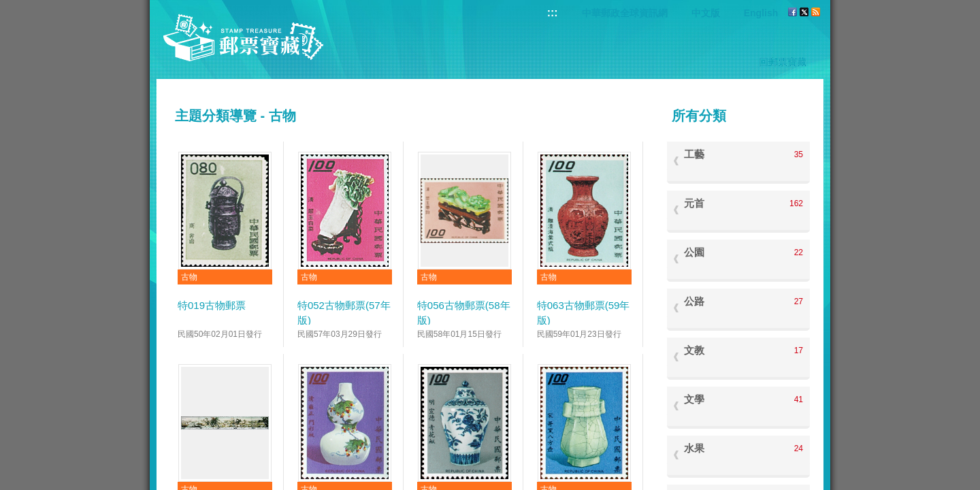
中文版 (706, 13)
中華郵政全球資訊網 (625, 13)
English (761, 13)
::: (553, 13)
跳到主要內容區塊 (7, 7)
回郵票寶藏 (783, 62)
